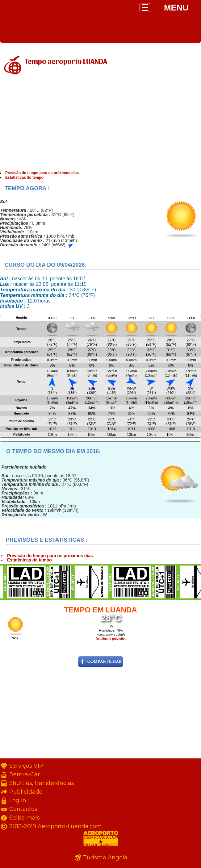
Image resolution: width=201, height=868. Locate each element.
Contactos (23, 809)
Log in (18, 800)
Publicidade (26, 792)
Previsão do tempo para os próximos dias (42, 173)
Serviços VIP (26, 766)
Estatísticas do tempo (24, 177)
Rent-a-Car (25, 774)
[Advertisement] (100, 124)
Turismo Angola (105, 858)
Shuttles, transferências (42, 783)
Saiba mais (25, 818)
